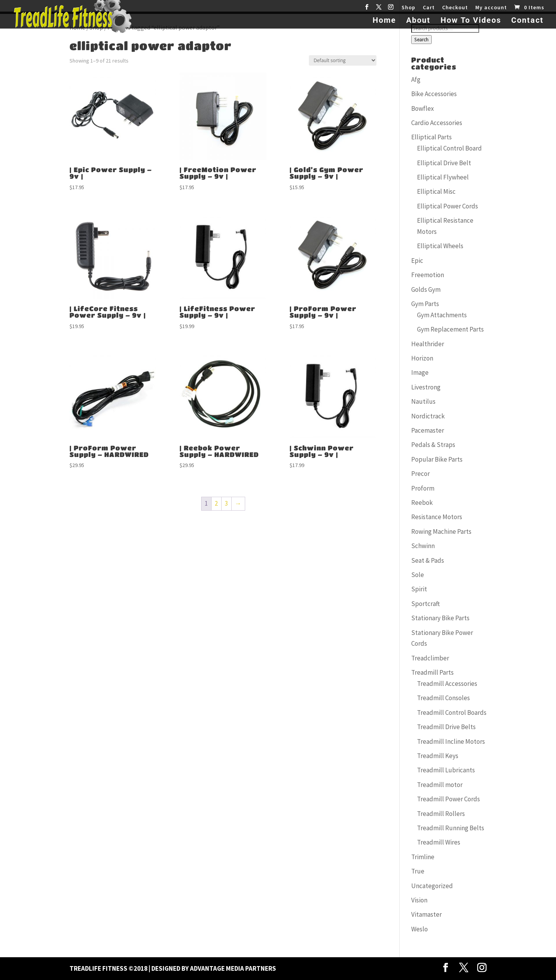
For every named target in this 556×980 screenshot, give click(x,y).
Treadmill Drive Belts (446, 727)
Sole (418, 575)
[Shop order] (343, 60)
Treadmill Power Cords (448, 799)
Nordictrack (428, 416)
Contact (527, 21)
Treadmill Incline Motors (451, 741)
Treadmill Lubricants (446, 770)
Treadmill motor (440, 785)
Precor (420, 474)
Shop (409, 8)
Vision (419, 900)
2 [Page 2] (216, 503)
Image (420, 372)
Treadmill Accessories (447, 684)
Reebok (422, 503)
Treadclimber (430, 658)
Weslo (420, 929)
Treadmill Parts (432, 672)
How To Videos (471, 21)
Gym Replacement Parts (450, 329)
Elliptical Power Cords (448, 206)
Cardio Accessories (437, 123)
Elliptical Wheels (440, 246)
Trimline (423, 857)
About (418, 21)
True (418, 871)
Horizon (422, 358)
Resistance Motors (437, 517)
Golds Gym (426, 289)
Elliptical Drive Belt (444, 163)
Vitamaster (426, 914)
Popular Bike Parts (437, 459)
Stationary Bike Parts (440, 618)
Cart (429, 8)
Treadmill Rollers (441, 814)
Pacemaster (428, 430)
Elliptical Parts (431, 137)
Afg (416, 80)
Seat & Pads (428, 560)
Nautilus (423, 401)
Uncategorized (432, 886)
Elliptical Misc (436, 191)
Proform (423, 488)
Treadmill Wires (439, 842)
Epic (417, 261)
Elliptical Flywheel (443, 177)
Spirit (419, 589)
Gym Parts (425, 304)
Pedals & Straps (433, 445)
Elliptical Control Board (449, 148)
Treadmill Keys (438, 756)
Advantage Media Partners (233, 968)
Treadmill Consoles (443, 698)
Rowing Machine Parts (441, 531)
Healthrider (428, 344)
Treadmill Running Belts (451, 828)
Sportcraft (425, 604)
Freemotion (428, 275)
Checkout (455, 8)
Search (421, 40)
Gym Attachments (442, 315)
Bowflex (423, 108)
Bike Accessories (434, 94)
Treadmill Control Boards (452, 713)
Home (384, 21)
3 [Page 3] (226, 503)
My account (491, 8)
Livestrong (426, 387)
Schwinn (423, 546)
